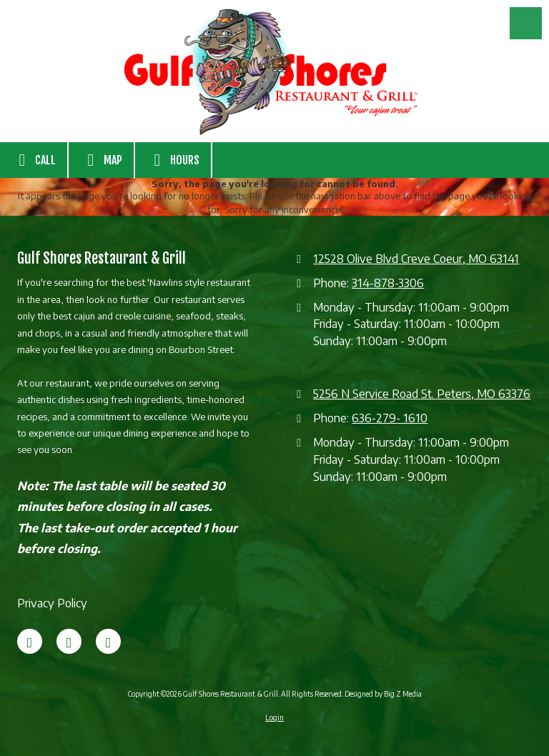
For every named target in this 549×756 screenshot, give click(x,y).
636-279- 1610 (390, 418)
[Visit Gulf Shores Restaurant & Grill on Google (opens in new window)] (108, 641)
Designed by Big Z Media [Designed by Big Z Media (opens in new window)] (383, 694)
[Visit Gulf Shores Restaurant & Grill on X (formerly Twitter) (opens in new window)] (69, 641)
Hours (173, 160)
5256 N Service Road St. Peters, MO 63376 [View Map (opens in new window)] (422, 393)
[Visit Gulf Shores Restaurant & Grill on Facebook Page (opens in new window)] (30, 641)
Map (101, 160)
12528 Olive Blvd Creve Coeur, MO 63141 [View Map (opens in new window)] (416, 258)
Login (274, 717)
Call (34, 160)
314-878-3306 (388, 283)
